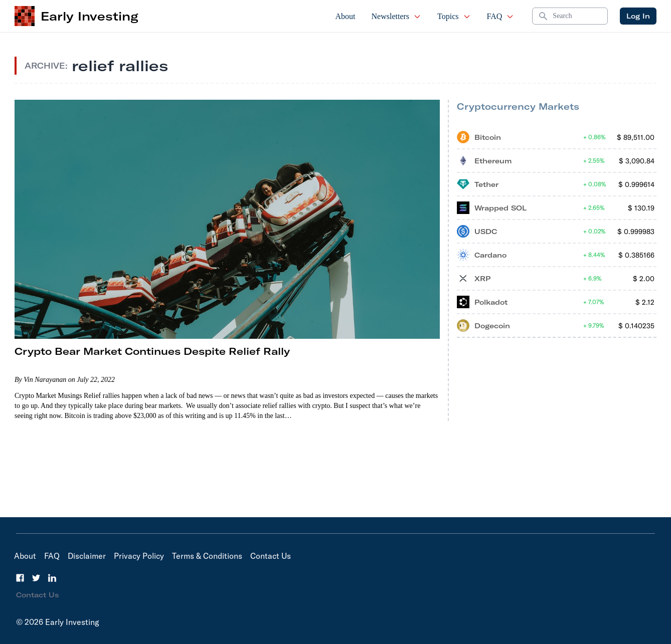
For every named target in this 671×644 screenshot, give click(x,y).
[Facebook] (20, 578)
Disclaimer (87, 556)
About (346, 16)
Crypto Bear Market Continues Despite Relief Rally (152, 351)
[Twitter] (36, 578)
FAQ (501, 16)
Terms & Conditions (207, 556)
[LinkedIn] (52, 578)
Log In (638, 16)
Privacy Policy (139, 556)
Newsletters (397, 16)
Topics (454, 16)
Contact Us (271, 556)
